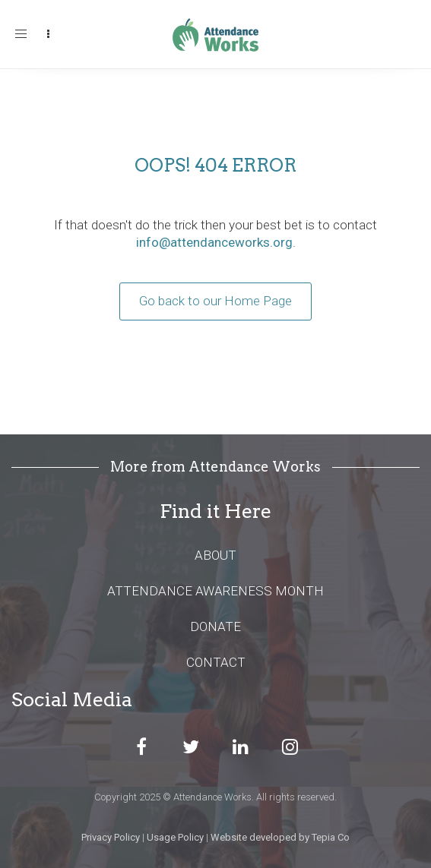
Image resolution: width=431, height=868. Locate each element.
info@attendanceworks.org (214, 242)
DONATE (215, 627)
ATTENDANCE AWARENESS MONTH (215, 591)
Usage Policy (175, 837)
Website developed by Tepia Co (280, 837)
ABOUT (215, 555)
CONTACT (216, 662)
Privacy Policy (111, 837)
